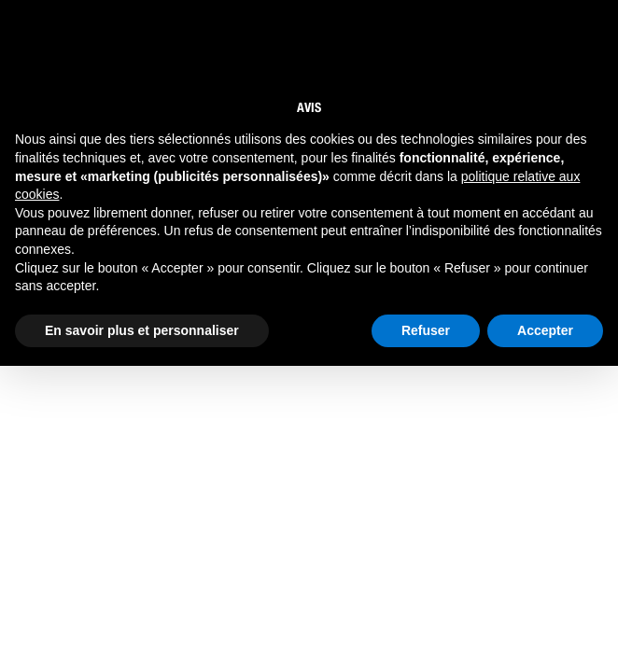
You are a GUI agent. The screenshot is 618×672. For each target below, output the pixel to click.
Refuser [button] (426, 330)
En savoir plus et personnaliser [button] (142, 330)
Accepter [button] (545, 330)
